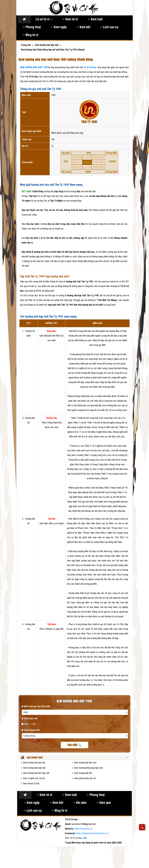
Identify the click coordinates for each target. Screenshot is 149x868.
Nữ (33, 724)
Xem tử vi (70, 19)
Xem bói (83, 27)
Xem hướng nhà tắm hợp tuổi (36, 773)
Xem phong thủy (35, 758)
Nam (25, 724)
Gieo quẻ (104, 803)
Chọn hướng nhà (31, 730)
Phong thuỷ (32, 27)
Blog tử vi (30, 35)
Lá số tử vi (44, 19)
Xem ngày (59, 27)
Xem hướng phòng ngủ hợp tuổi (88, 768)
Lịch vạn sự (109, 27)
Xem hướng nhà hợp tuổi (34, 763)
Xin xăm (80, 803)
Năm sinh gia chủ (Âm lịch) (36, 706)
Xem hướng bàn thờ (83, 773)
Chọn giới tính (29, 718)
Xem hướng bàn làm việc (85, 763)
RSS (85, 838)
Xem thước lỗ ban (31, 784)
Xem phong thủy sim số (85, 778)
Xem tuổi (95, 19)
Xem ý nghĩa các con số (34, 778)
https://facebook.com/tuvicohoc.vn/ (92, 833)
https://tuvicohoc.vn (83, 829)
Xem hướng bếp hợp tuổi (34, 768)
